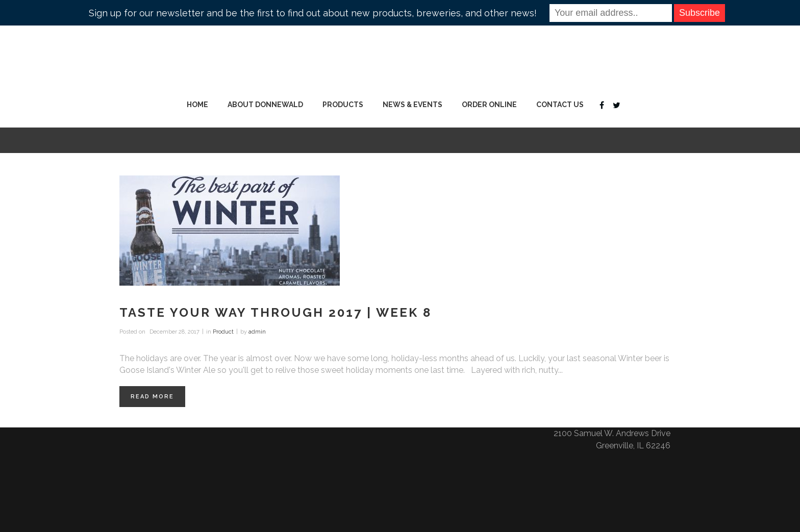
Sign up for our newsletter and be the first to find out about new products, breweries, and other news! (313, 13)
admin (257, 332)
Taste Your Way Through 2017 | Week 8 (276, 312)
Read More (152, 397)
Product (223, 332)
